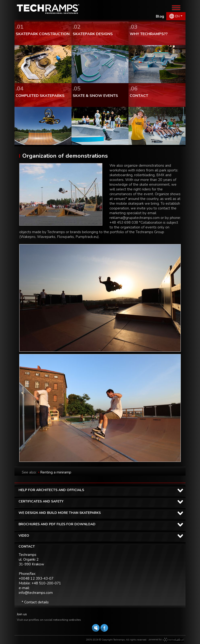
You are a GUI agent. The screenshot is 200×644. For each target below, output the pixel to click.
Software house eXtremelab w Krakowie (173, 640)
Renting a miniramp (56, 472)
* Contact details (35, 602)
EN (177, 16)
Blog (160, 16)
